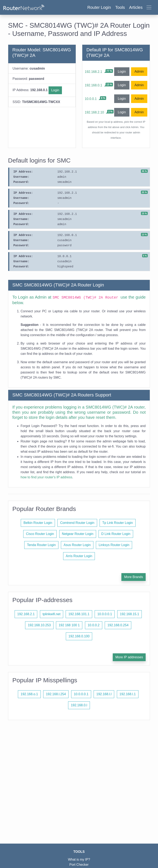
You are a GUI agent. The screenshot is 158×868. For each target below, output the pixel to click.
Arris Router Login (79, 556)
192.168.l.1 (128, 694)
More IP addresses (129, 657)
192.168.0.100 (79, 636)
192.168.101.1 (79, 614)
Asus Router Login (77, 545)
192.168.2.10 (94, 112)
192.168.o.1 (29, 694)
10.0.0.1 (91, 99)
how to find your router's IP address (46, 477)
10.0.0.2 (94, 625)
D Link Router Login (116, 534)
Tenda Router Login (41, 545)
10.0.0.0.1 (105, 614)
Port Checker (79, 865)
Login (55, 90)
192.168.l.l (104, 694)
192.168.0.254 (118, 625)
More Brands (134, 577)
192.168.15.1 (130, 614)
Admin (139, 72)
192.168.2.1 (94, 72)
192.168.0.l (79, 705)
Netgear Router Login (78, 534)
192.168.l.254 (56, 694)
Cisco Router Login (40, 534)
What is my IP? (79, 859)
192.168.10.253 (39, 625)
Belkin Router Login (38, 523)
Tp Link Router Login (118, 523)
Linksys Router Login (114, 545)
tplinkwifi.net (52, 614)
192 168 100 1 (69, 625)
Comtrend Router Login (77, 523)
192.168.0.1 (94, 85)
